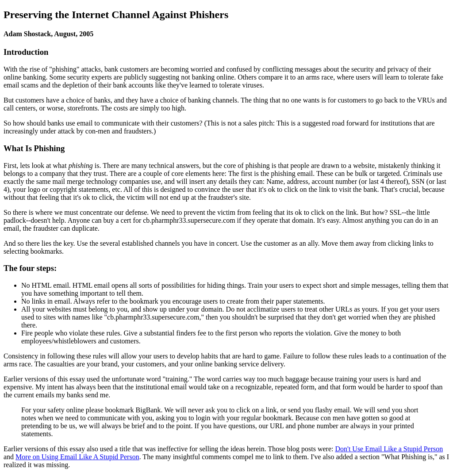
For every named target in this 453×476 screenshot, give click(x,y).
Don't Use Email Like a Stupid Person (389, 449)
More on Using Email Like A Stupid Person (77, 457)
